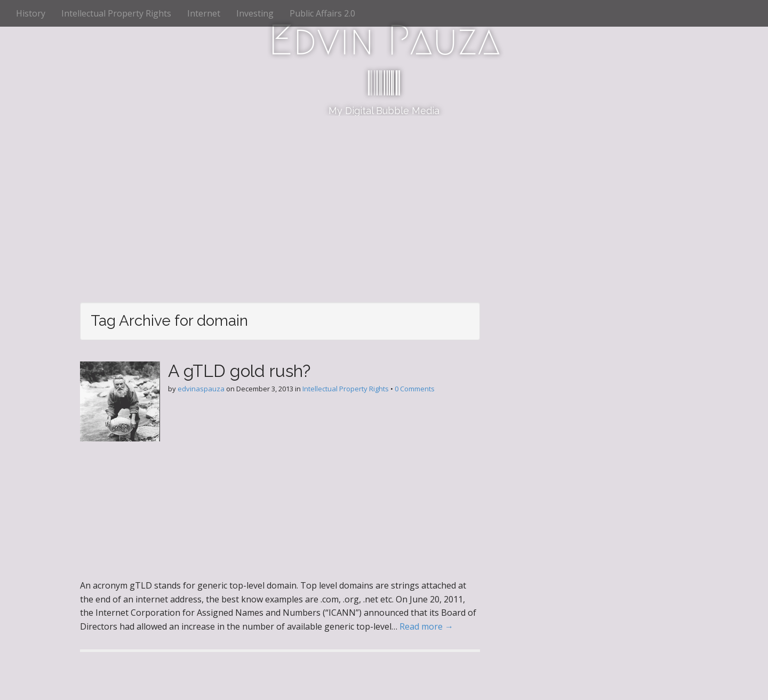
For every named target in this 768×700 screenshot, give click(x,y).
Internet (204, 13)
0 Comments (415, 389)
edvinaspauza (201, 389)
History (31, 13)
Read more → (426, 626)
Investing (255, 13)
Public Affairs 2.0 (322, 13)
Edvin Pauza (384, 40)
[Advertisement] (384, 196)
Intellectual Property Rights (116, 13)
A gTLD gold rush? (239, 371)
